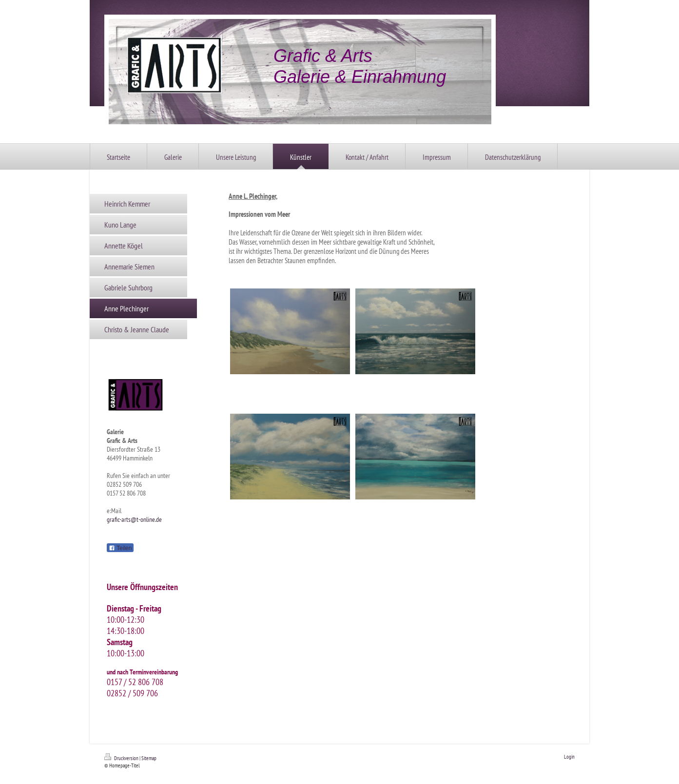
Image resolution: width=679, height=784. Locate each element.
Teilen (120, 548)
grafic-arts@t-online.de (134, 519)
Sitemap (149, 758)
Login (569, 757)
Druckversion (122, 758)
